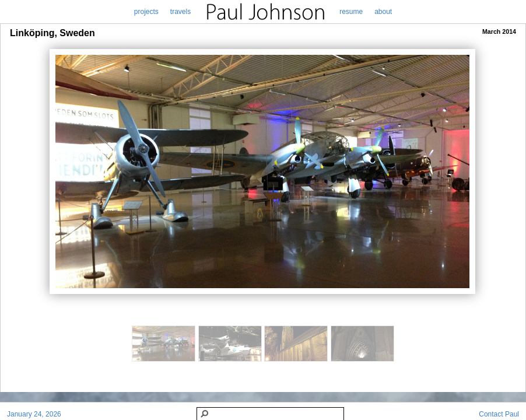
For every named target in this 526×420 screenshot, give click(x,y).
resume (351, 12)
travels (180, 12)
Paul (512, 414)
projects (146, 12)
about (383, 12)
